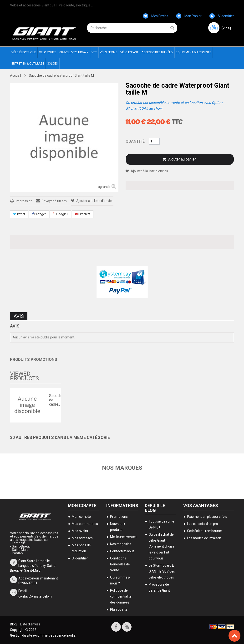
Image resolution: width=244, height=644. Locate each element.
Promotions (119, 517)
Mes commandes (85, 524)
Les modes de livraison (204, 538)
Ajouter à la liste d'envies (94, 201)
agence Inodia (65, 635)
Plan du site (119, 609)
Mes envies (156, 16)
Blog (13, 624)
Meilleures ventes (123, 537)
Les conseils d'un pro (203, 524)
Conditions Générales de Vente (120, 564)
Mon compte (82, 506)
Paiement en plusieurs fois (207, 517)
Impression (24, 201)
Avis (19, 316)
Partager (39, 214)
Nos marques (122, 468)
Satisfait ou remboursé (204, 531)
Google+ (60, 214)
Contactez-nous (122, 551)
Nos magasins (121, 544)
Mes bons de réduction (81, 548)
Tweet (19, 214)
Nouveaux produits (118, 527)
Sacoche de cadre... (54, 400)
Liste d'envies (30, 624)
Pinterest (83, 214)
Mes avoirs (80, 531)
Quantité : (136, 141)
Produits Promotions (34, 359)
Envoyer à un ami (55, 201)
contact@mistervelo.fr (35, 596)
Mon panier (189, 16)
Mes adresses (82, 538)
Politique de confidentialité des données (121, 596)
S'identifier (222, 16)
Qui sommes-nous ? (120, 580)
